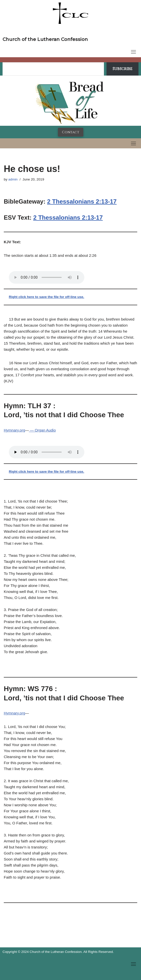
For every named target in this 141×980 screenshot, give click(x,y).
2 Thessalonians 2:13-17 (82, 201)
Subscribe (122, 69)
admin (13, 179)
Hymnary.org (14, 430)
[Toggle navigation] (133, 52)
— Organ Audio (42, 430)
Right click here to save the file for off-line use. (46, 297)
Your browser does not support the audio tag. (47, 277)
